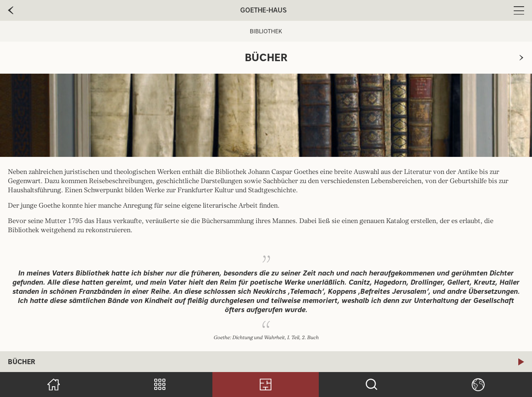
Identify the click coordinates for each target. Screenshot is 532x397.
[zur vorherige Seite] (11, 10)
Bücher (22, 362)
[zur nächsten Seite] (521, 58)
